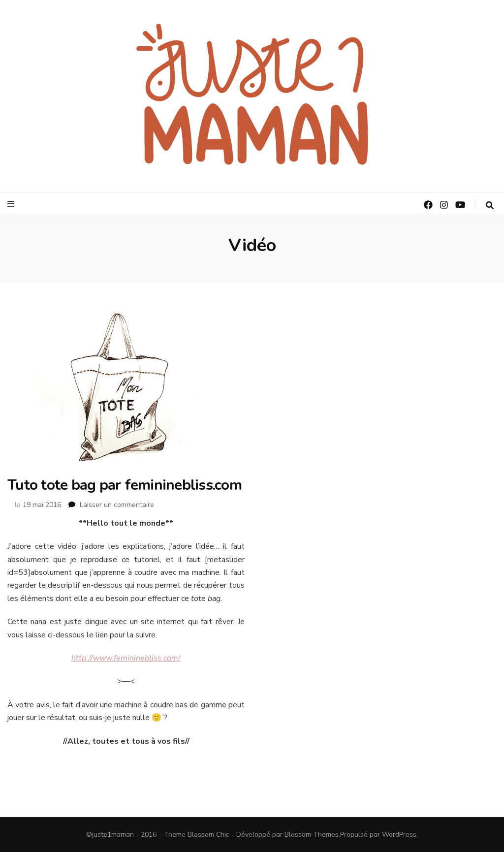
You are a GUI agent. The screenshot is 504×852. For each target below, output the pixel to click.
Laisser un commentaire (117, 505)
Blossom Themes (312, 835)
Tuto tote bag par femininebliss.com (125, 485)
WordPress (399, 835)
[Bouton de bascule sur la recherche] (490, 205)
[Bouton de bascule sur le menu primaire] (12, 204)
